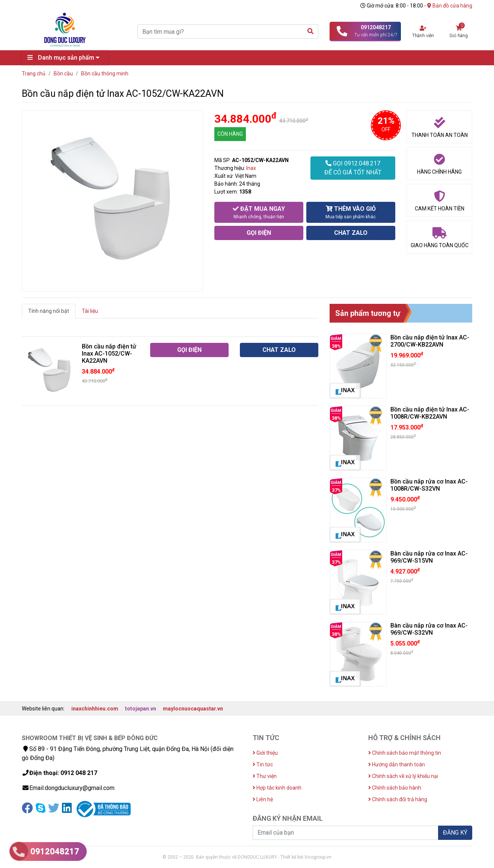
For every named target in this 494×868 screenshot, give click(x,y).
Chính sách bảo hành (395, 788)
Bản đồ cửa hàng (450, 6)
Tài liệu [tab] (90, 311)
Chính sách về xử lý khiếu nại (403, 776)
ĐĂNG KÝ (455, 833)
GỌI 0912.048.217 (353, 168)
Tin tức (263, 764)
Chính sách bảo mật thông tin (405, 753)
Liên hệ (263, 799)
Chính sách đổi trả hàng (398, 799)
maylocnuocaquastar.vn (193, 709)
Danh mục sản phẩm (65, 58)
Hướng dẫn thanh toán (397, 764)
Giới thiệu (265, 753)
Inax (251, 168)
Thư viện (265, 776)
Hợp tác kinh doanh (277, 788)
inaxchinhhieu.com (95, 709)
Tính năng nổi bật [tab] (49, 311)
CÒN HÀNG (230, 134)
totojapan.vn (141, 709)
